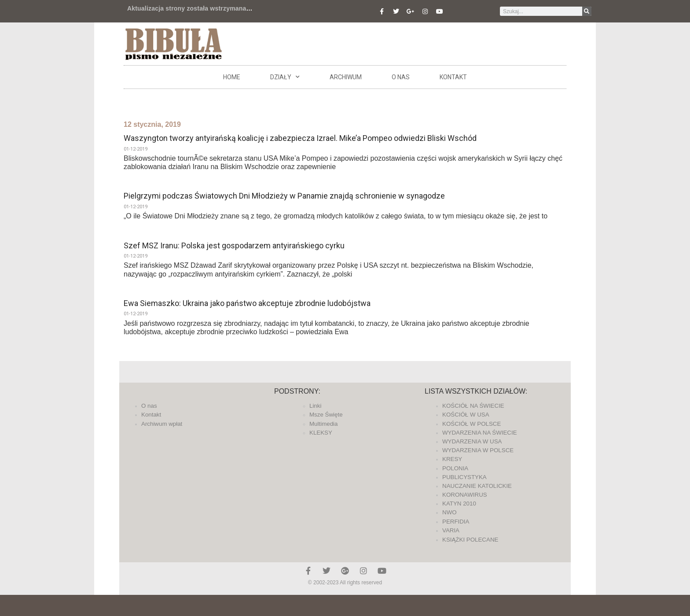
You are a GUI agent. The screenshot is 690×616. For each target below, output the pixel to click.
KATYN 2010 (459, 503)
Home (232, 77)
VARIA (451, 530)
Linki (315, 406)
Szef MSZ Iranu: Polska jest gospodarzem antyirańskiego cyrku (234, 245)
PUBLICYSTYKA (464, 477)
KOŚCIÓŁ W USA (466, 415)
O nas (401, 77)
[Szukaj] (587, 11)
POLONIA (455, 468)
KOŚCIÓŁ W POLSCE (472, 424)
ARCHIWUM (346, 77)
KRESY (452, 459)
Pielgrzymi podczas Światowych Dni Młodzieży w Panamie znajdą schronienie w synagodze (284, 196)
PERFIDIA (456, 522)
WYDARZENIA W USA (472, 441)
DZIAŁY (285, 77)
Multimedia (323, 424)
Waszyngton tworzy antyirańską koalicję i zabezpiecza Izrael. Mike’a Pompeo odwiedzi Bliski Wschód (300, 138)
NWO (450, 512)
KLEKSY (321, 433)
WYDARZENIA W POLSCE (478, 450)
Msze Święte (326, 415)
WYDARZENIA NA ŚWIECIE (480, 433)
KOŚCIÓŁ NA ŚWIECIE (473, 406)
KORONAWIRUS (465, 495)
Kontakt (453, 77)
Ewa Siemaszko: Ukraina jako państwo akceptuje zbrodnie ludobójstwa (247, 303)
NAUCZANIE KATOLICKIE (477, 486)
